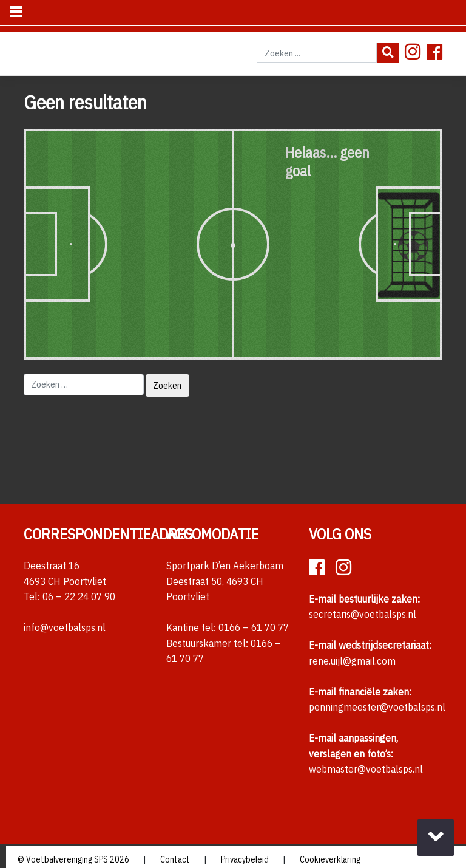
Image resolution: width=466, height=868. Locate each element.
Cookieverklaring (330, 859)
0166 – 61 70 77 (254, 627)
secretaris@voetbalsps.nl (363, 614)
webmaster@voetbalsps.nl (366, 769)
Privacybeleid (245, 859)
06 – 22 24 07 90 (79, 596)
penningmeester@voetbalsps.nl (377, 707)
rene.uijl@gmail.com (352, 661)
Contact (175, 859)
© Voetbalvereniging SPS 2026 (73, 859)
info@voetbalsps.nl (65, 627)
